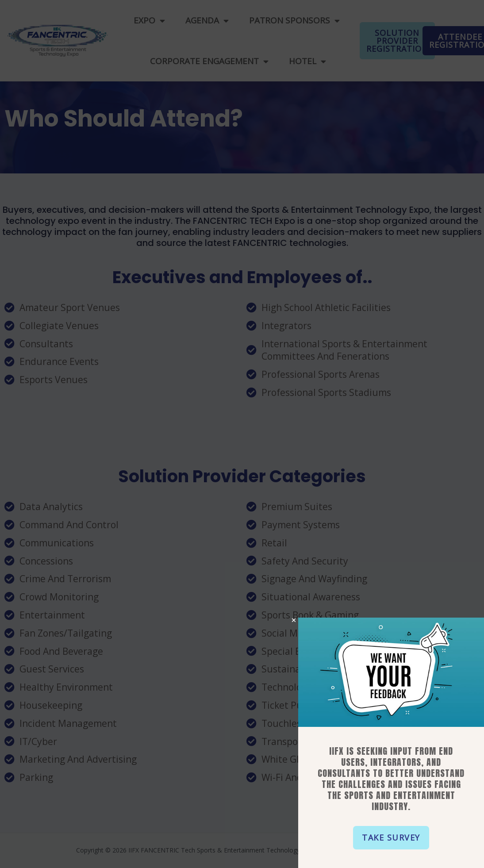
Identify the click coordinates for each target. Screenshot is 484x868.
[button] (394, 838)
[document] (242, 434)
